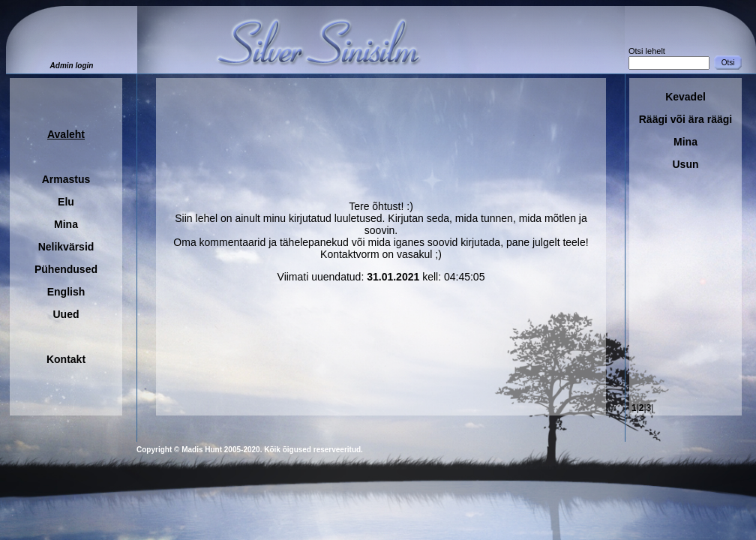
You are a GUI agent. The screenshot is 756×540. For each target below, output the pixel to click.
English (66, 292)
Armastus (66, 179)
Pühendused (66, 269)
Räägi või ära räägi (686, 119)
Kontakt (66, 359)
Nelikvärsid (66, 247)
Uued (66, 314)
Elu (66, 202)
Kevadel (685, 97)
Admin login (72, 66)
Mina (66, 224)
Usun (686, 164)
